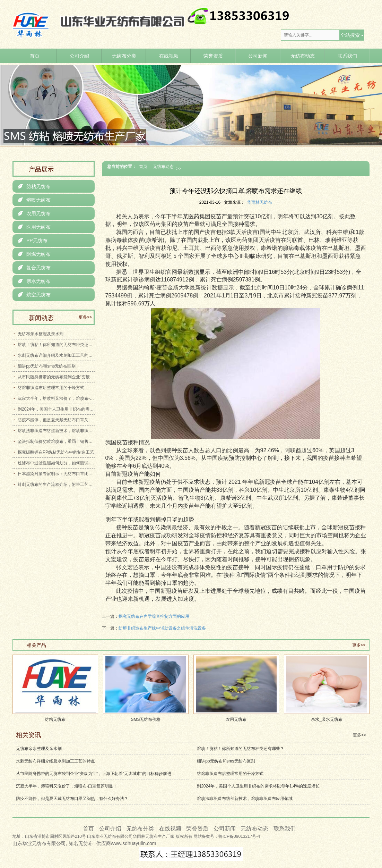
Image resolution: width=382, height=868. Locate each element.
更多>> (85, 317)
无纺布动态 (303, 56)
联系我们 (347, 56)
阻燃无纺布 (34, 254)
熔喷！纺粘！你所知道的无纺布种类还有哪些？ (56, 345)
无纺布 (86, 843)
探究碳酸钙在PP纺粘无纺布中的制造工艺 (56, 452)
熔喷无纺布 (34, 200)
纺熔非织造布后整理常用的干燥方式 (51, 388)
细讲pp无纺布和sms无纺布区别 (47, 366)
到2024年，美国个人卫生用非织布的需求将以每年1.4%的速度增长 (56, 409)
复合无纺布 (34, 268)
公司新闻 (258, 56)
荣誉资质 (213, 56)
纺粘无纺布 (34, 186)
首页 (35, 56)
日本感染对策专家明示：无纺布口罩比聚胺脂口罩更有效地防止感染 (56, 474)
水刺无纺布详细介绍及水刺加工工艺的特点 (56, 355)
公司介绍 (79, 56)
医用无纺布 (34, 227)
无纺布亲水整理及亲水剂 (41, 334)
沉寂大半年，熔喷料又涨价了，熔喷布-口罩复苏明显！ (56, 398)
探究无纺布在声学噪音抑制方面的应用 (154, 616)
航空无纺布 (34, 295)
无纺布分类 (124, 56)
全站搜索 (350, 35)
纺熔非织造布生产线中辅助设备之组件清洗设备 (162, 628)
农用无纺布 (34, 213)
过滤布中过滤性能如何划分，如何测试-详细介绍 (56, 463)
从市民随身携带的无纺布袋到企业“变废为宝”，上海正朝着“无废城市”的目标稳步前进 (56, 377)
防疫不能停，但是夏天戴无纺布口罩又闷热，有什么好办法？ (56, 420)
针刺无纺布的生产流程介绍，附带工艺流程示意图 (56, 484)
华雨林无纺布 (260, 202)
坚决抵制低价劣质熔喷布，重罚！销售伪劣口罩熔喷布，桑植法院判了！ (56, 441)
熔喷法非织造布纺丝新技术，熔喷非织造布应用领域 (56, 431)
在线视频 (169, 56)
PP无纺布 (33, 241)
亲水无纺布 (34, 281)
